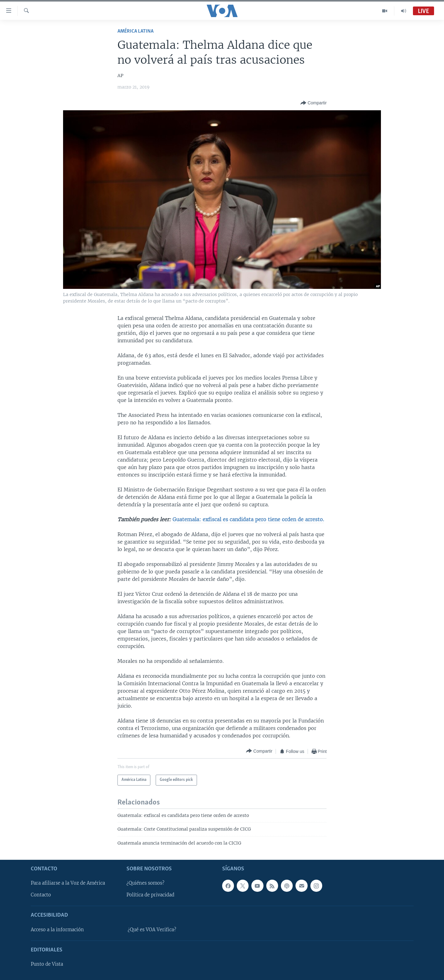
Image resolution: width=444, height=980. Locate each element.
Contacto (41, 895)
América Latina (135, 31)
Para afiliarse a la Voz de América (68, 883)
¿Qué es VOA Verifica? (152, 930)
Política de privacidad (150, 895)
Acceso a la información (57, 930)
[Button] (314, 103)
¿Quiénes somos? (145, 883)
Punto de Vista (47, 964)
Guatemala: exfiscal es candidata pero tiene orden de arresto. (248, 519)
